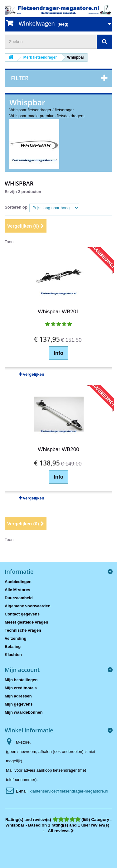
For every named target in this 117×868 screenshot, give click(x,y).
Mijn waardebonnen (24, 712)
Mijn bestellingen (21, 680)
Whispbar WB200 (58, 449)
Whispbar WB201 (58, 312)
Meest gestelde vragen (26, 622)
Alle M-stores (17, 590)
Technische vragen (23, 630)
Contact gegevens (22, 614)
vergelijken (34, 374)
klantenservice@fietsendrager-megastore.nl (69, 791)
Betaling (13, 646)
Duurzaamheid (19, 598)
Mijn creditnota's (21, 688)
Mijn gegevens (19, 704)
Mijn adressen (18, 696)
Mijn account (22, 670)
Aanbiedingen (18, 582)
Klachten (13, 655)
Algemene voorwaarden (28, 606)
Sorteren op (16, 207)
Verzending (15, 638)
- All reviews (58, 825)
